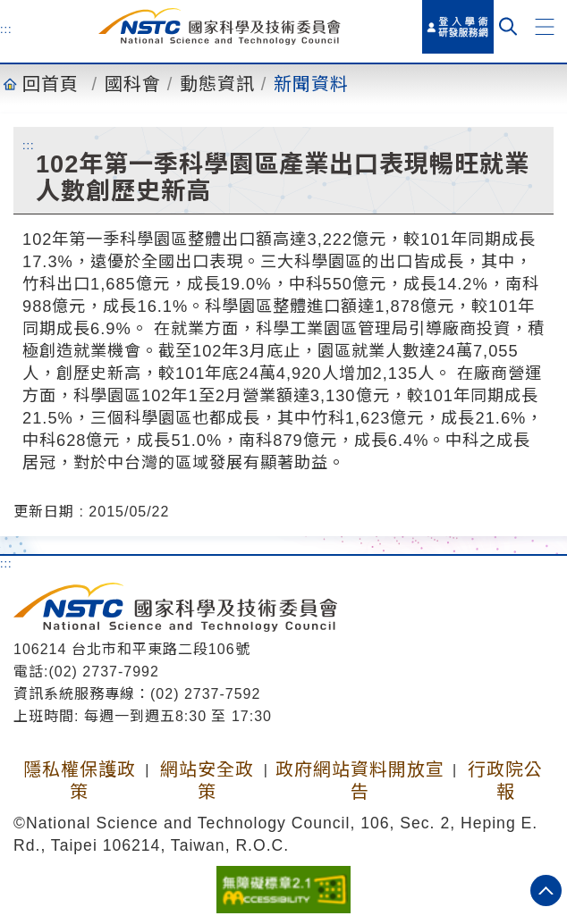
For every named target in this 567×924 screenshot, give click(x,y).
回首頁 (51, 84)
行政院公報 (505, 781)
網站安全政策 (207, 781)
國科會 (133, 84)
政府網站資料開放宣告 (360, 781)
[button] (545, 27)
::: (6, 29)
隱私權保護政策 (80, 781)
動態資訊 (217, 84)
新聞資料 (311, 84)
